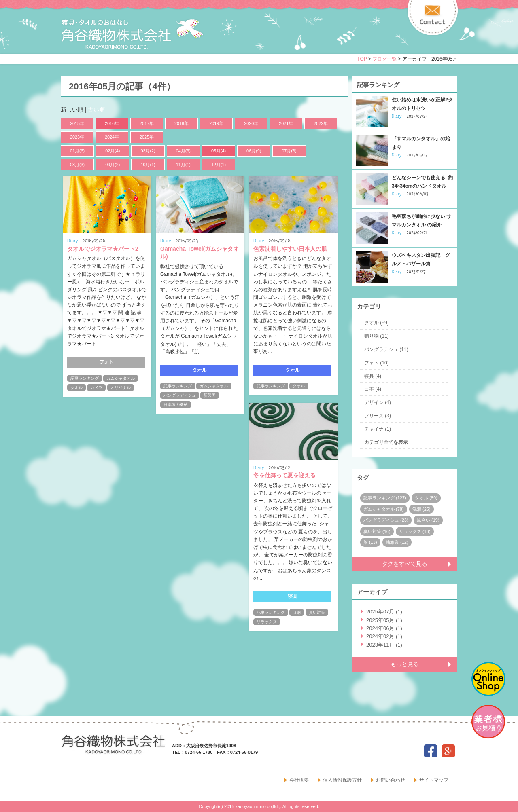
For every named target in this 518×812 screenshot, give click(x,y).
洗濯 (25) (421, 509)
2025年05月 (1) (384, 620)
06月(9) (254, 151)
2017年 (147, 123)
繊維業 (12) (397, 542)
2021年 (286, 123)
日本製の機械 (176, 405)
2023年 (77, 137)
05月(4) (219, 151)
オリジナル (121, 388)
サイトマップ (434, 780)
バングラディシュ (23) (386, 520)
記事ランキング (85, 378)
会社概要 (299, 780)
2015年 (77, 123)
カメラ (96, 388)
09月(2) (113, 165)
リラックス (267, 622)
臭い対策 (317, 612)
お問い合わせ (391, 780)
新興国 (210, 395)
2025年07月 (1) (384, 612)
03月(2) (148, 151)
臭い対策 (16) (377, 531)
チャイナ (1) (378, 429)
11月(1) (183, 165)
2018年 (182, 123)
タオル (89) (426, 498)
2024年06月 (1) (384, 628)
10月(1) (148, 165)
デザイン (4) (378, 402)
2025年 (147, 137)
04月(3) (183, 151)
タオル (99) (377, 323)
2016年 (112, 123)
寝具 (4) (373, 376)
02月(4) (113, 151)
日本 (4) (373, 389)
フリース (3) (378, 416)
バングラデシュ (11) (386, 349)
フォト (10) (377, 363)
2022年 (321, 123)
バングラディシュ (180, 395)
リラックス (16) (415, 531)
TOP (362, 59)
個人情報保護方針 (342, 780)
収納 (297, 612)
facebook (431, 751)
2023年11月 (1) (384, 645)
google (448, 751)
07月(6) (289, 151)
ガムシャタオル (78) (384, 509)
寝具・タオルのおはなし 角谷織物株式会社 (132, 34)
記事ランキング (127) (385, 498)
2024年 (112, 137)
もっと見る (405, 664)
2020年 (251, 123)
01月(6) (77, 151)
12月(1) (219, 165)
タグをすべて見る (405, 564)
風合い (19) (428, 520)
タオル (76, 388)
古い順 (96, 110)
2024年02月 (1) (384, 636)
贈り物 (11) (377, 336)
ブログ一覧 (384, 59)
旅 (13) (370, 542)
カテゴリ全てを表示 (386, 442)
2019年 (216, 123)
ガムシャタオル (121, 378)
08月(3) (77, 165)
